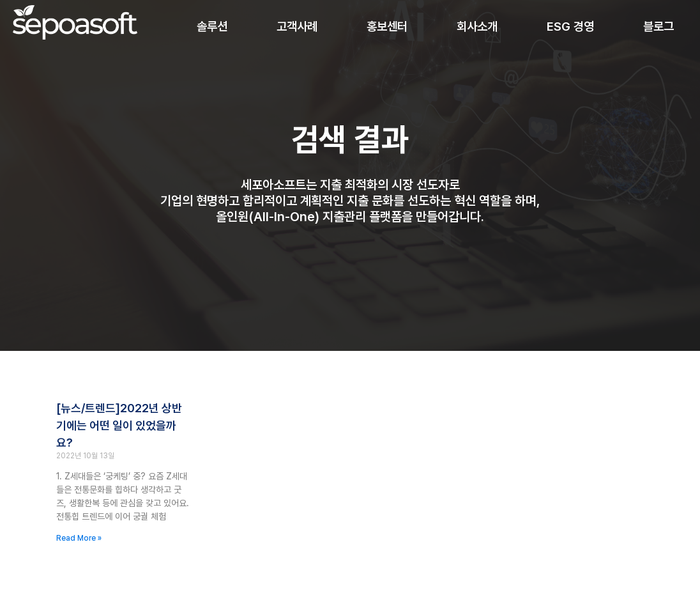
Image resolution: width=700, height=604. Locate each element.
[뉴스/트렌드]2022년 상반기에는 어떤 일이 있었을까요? (119, 427)
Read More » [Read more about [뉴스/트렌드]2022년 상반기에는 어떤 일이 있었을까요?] (79, 540)
